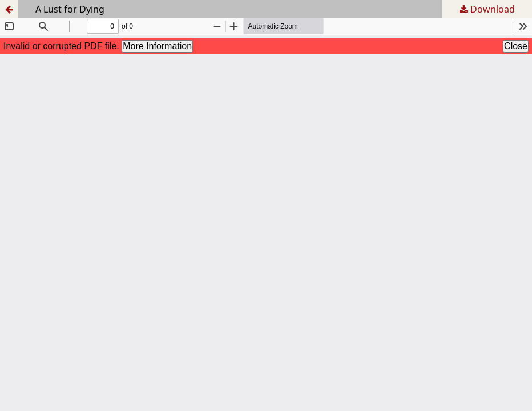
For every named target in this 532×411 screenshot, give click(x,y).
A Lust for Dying (70, 9)
